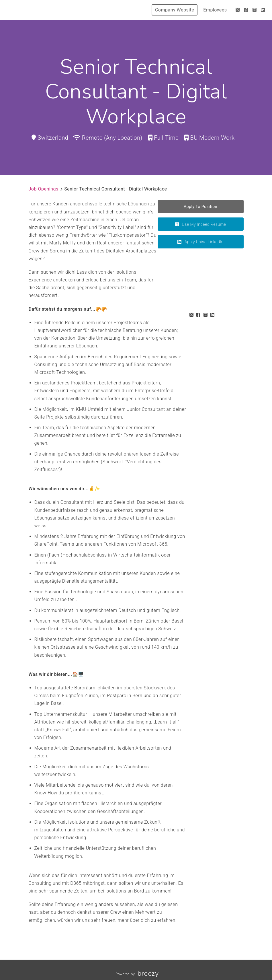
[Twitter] (238, 10)
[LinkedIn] (263, 10)
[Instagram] (255, 10)
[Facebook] (246, 10)
